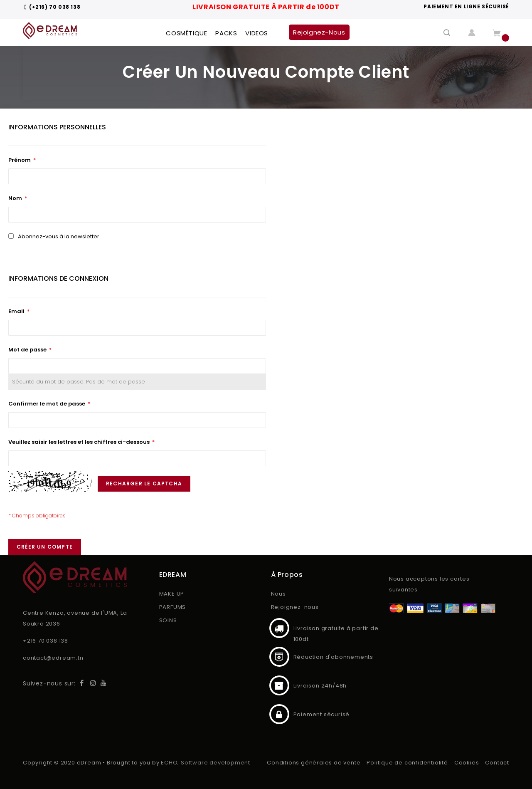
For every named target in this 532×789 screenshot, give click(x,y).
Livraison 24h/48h (279, 685)
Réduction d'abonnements (279, 657)
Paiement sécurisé (279, 714)
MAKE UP (172, 594)
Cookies (467, 763)
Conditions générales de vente (314, 763)
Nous (278, 594)
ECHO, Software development (206, 763)
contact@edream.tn (53, 658)
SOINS (168, 620)
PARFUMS (173, 607)
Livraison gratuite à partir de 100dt (279, 628)
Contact (497, 763)
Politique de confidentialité (407, 763)
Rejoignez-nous (295, 607)
